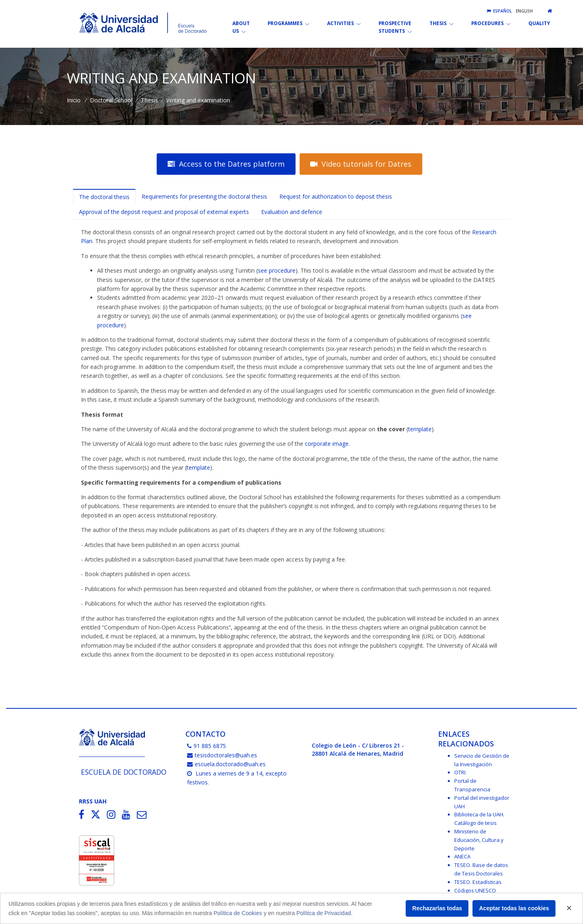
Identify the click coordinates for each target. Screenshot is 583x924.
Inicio (74, 100)
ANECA (462, 856)
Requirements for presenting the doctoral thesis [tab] (204, 196)
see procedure (277, 270)
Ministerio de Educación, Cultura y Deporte (479, 840)
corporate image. (327, 444)
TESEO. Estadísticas (478, 882)
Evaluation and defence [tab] (292, 212)
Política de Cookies (238, 913)
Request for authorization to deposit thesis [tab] (336, 196)
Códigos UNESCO (475, 890)
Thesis (149, 100)
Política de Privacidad (324, 913)
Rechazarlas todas (437, 908)
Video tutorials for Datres (361, 164)
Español (499, 11)
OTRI (460, 772)
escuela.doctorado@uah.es (226, 764)
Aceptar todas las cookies (514, 908)
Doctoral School (111, 100)
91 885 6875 (206, 746)
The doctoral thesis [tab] (104, 197)
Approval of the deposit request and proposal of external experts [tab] (164, 212)
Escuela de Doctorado (124, 772)
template (420, 429)
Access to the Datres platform (226, 164)
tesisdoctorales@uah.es (222, 755)
